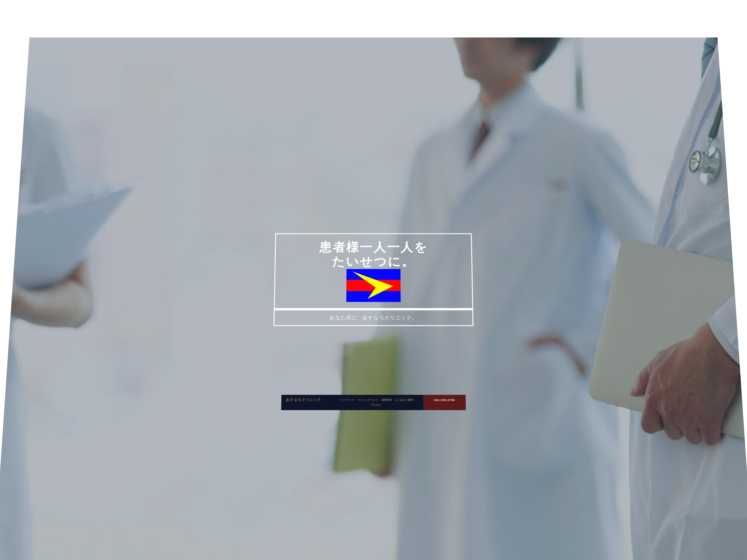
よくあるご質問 (402, 409)
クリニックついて (368, 409)
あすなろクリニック (309, 408)
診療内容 (386, 409)
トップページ (349, 409)
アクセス (376, 413)
